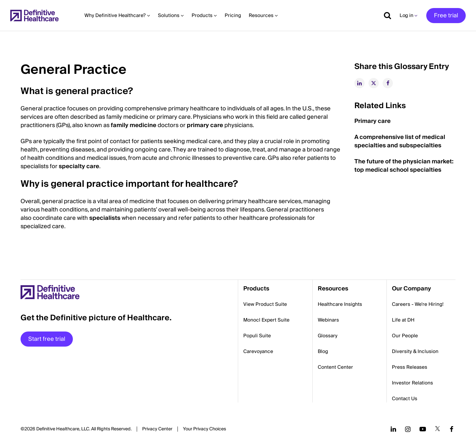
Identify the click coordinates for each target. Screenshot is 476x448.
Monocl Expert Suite (266, 320)
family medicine (134, 125)
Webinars (328, 320)
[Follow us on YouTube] (423, 429)
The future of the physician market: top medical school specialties (404, 166)
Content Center (335, 367)
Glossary (328, 336)
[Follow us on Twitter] (437, 429)
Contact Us (405, 399)
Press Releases (410, 367)
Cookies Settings (204, 429)
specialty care (79, 166)
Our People (405, 336)
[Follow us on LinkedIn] (393, 429)
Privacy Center (157, 429)
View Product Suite (265, 304)
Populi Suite (257, 336)
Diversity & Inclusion (415, 351)
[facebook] (388, 83)
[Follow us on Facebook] (452, 429)
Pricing (233, 15)
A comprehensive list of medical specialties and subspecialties (400, 141)
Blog (323, 351)
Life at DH (403, 320)
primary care (205, 125)
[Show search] (385, 15)
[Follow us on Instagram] (408, 429)
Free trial (446, 16)
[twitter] (374, 83)
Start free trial (47, 339)
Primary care (372, 121)
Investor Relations (412, 383)
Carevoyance (258, 351)
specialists (105, 218)
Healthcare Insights (340, 304)
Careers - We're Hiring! (418, 304)
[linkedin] (359, 83)
